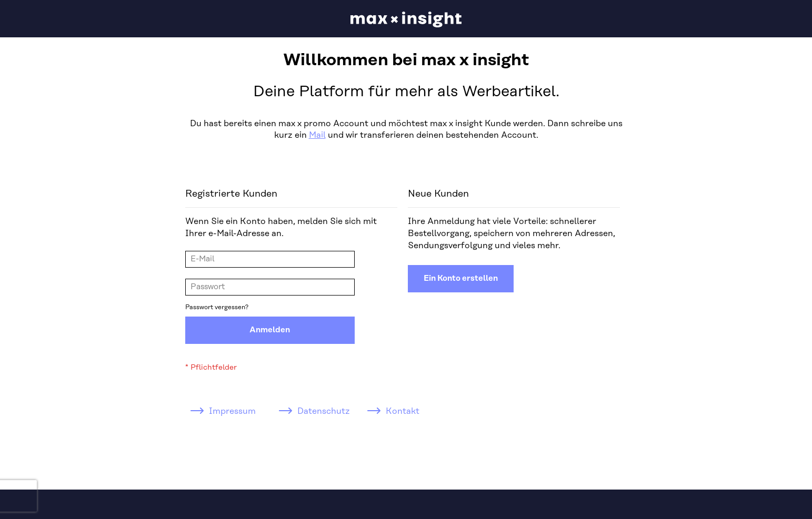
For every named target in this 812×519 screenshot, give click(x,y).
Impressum (232, 411)
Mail (317, 135)
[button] (755, 19)
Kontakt (403, 411)
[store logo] (406, 19)
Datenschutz (324, 411)
